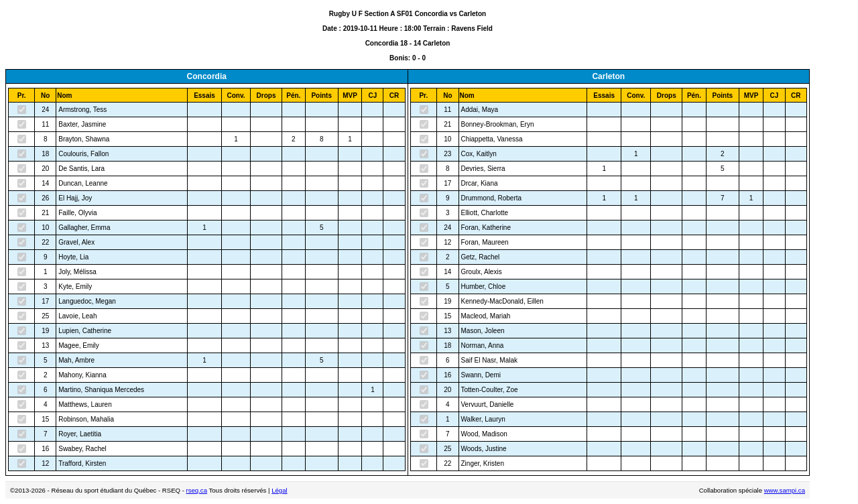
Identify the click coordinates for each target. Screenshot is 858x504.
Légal (279, 490)
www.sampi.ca (785, 490)
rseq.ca (197, 490)
